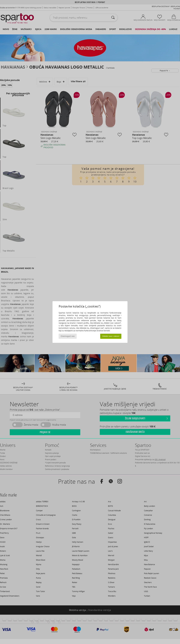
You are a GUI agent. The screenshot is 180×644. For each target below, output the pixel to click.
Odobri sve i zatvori (111, 336)
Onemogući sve (68, 336)
